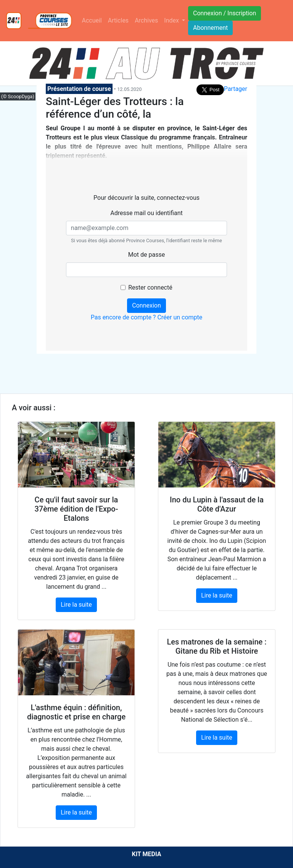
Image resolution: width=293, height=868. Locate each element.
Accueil (92, 20)
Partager (236, 89)
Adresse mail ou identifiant (146, 213)
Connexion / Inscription (225, 13)
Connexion (146, 305)
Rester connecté (150, 287)
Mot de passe (146, 255)
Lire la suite (76, 605)
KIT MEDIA (146, 854)
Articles (118, 20)
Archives (146, 20)
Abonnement (210, 28)
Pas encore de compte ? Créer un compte (147, 317)
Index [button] (172, 20)
